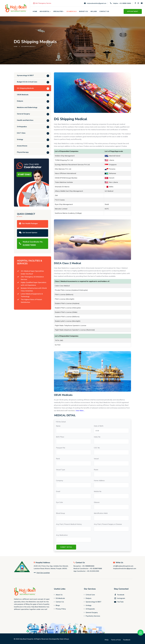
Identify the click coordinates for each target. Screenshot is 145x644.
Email (58, 491)
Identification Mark (101, 513)
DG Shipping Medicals (25, 88)
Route (96, 470)
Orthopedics (22, 127)
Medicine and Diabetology (27, 107)
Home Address (99, 480)
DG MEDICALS (72, 11)
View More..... (80, 411)
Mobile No (98, 491)
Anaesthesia (22, 146)
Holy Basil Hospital (26, 639)
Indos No (97, 437)
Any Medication (62, 535)
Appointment (133, 11)
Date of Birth (99, 426)
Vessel (96, 459)
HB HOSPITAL (45, 11)
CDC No (97, 448)
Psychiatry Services (93, 616)
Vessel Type (61, 470)
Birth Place (60, 437)
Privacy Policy (61, 609)
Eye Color (59, 502)
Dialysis (20, 101)
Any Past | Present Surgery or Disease (108, 524)
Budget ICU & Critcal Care (27, 82)
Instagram (119, 598)
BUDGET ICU (83, 11)
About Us (59, 595)
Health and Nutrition (25, 120)
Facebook (119, 595)
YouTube (119, 602)
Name (58, 426)
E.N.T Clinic (21, 133)
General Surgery (23, 114)
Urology (20, 139)
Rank (58, 459)
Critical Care (90, 595)
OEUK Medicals (23, 95)
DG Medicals (60, 598)
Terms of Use (116, 640)
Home (35, 11)
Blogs (58, 605)
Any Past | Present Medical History (69, 524)
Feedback (127, 640)
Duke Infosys (64, 639)
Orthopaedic (90, 609)
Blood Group (60, 513)
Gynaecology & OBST (25, 75)
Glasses (97, 502)
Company (60, 480)
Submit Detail (66, 547)
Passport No (61, 448)
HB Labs (94, 11)
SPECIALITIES (59, 11)
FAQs (107, 640)
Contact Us (104, 11)
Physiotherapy (23, 152)
